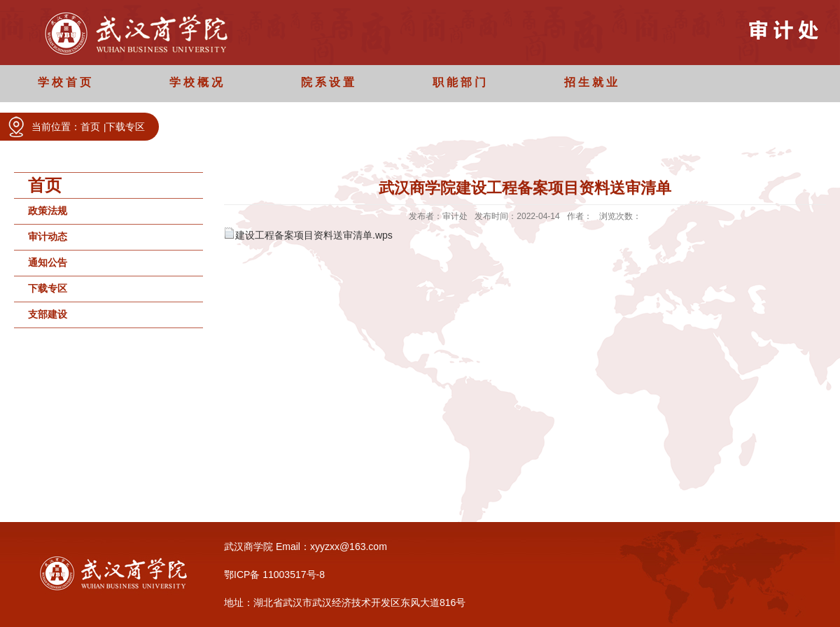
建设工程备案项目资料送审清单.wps (314, 235)
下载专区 (125, 127)
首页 (90, 127)
